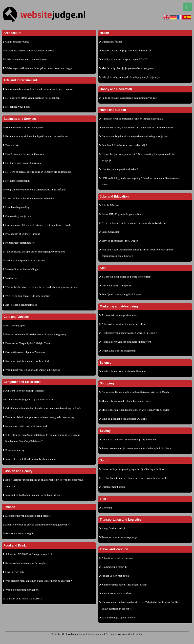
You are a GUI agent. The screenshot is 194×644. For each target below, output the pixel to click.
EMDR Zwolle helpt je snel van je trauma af (126, 50)
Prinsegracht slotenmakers (20, 243)
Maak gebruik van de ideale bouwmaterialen (126, 401)
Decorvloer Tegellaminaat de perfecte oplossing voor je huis (135, 136)
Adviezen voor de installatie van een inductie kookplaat (133, 119)
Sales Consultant (111, 232)
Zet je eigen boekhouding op (21, 305)
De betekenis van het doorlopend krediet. (28, 516)
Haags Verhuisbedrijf (113, 528)
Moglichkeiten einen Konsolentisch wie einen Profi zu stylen (136, 410)
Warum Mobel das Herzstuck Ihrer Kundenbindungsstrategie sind (42, 287)
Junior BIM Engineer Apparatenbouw (123, 214)
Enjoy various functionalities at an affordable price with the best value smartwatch (44, 483)
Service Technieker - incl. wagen (120, 241)
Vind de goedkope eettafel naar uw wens (124, 419)
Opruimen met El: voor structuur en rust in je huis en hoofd (38, 225)
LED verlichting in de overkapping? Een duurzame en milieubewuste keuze (140, 181)
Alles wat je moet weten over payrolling (124, 324)
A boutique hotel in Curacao (117, 558)
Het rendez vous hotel (17, 107)
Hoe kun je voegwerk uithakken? (120, 169)
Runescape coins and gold (20, 533)
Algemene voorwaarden (119, 634)
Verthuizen (11, 278)
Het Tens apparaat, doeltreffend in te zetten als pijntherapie (38, 172)
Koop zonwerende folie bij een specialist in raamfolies (36, 189)
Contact (139, 634)
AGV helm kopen (15, 325)
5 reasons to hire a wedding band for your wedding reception (39, 89)
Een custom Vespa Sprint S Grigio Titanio (29, 343)
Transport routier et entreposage (119, 537)
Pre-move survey (15, 450)
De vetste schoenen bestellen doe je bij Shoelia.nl (129, 439)
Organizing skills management (119, 350)
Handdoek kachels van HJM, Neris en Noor (30, 50)
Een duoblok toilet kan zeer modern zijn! (124, 145)
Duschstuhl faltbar (112, 42)
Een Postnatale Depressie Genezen (25, 154)
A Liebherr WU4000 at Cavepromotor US (29, 554)
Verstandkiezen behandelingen (22, 269)
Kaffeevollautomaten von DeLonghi (25, 563)
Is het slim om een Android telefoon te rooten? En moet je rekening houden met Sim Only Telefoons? (43, 438)
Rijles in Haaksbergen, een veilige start (27, 361)
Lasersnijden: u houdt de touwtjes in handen (30, 198)
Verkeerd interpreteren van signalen (25, 260)
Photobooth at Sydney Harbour (23, 234)
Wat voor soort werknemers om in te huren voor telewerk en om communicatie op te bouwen (137, 253)
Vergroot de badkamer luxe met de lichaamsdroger (33, 495)
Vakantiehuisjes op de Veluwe (118, 617)
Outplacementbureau (113, 487)
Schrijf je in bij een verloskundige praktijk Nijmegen (131, 77)
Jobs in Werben (110, 205)
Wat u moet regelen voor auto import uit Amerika (33, 370)
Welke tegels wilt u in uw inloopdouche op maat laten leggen (39, 68)
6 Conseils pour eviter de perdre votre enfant (126, 277)
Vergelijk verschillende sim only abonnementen (32, 459)
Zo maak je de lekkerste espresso (24, 598)
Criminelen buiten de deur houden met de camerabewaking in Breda (43, 408)
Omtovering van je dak (18, 216)
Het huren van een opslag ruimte (23, 163)
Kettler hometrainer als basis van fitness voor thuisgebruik (134, 478)
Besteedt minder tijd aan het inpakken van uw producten (37, 136)
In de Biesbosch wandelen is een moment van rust (130, 98)
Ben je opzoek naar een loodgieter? (25, 127)
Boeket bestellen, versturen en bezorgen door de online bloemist (137, 127)
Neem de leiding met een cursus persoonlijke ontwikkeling (134, 223)
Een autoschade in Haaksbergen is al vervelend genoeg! (36, 334)
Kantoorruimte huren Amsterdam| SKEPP (125, 584)
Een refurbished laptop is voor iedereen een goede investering (40, 417)
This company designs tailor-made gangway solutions (35, 251)
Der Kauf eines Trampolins (117, 285)
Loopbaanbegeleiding (17, 207)
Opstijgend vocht (15, 572)
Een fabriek (12, 145)
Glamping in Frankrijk (114, 567)
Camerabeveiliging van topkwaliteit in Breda (30, 399)
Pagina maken (96, 634)
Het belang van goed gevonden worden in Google (129, 333)
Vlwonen (107, 508)
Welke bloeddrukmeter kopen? (22, 590)
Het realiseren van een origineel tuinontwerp (126, 342)
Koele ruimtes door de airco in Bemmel (124, 371)
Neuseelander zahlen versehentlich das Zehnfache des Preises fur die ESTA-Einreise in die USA (140, 605)
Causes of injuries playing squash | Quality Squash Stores (134, 469)
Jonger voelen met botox (115, 576)
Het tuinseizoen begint (18, 181)
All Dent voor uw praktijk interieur (25, 391)
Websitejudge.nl (77, 634)
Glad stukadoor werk (17, 42)
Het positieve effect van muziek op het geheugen (33, 98)
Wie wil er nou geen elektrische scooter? (28, 296)
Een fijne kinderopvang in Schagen (121, 294)
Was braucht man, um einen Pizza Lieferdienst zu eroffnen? (39, 581)
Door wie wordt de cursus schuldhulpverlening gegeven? (37, 524)
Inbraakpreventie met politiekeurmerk (26, 426)
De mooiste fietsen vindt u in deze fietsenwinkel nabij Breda (135, 392)
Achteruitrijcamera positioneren (119, 315)
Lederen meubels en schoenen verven (26, 59)
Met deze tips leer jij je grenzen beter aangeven (128, 68)
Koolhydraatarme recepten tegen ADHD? (125, 59)
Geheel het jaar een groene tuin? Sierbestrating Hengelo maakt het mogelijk (139, 157)
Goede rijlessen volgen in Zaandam (25, 352)
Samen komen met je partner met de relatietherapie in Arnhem (136, 448)
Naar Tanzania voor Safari (116, 593)
